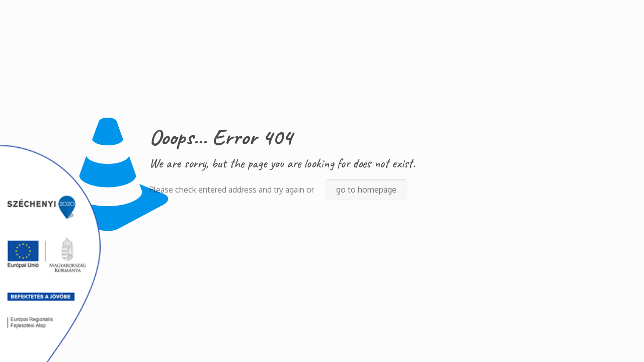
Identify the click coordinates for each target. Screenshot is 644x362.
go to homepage (366, 190)
